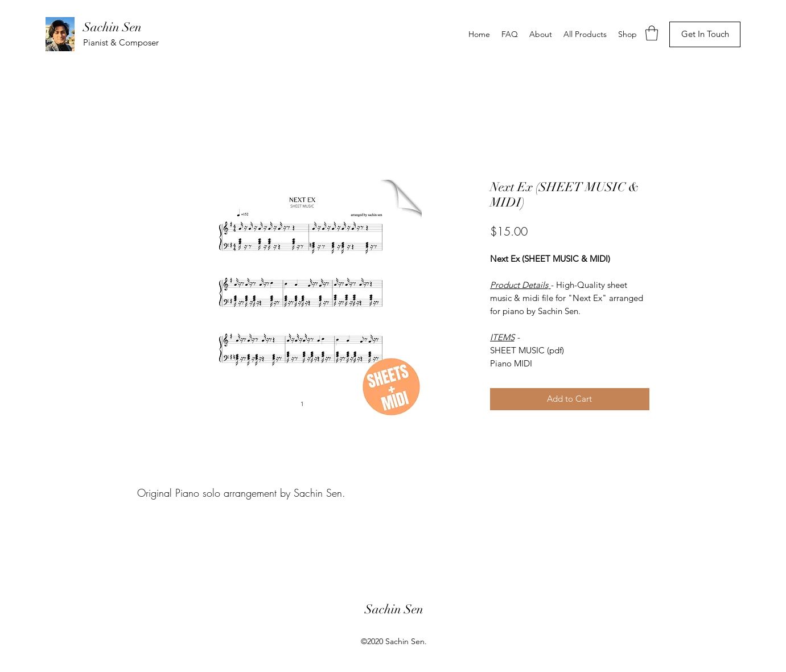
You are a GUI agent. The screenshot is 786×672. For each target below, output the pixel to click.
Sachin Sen (112, 27)
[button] (652, 33)
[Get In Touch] (705, 34)
